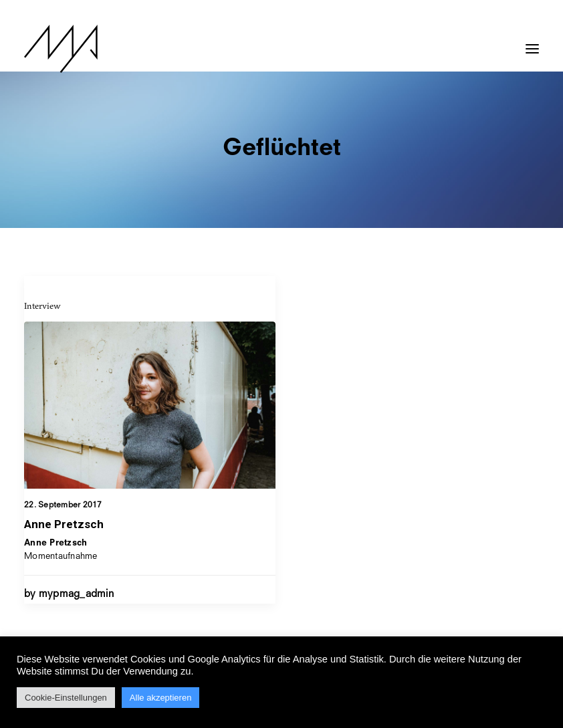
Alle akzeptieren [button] (161, 698)
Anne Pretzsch (64, 524)
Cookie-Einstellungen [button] (66, 698)
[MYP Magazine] (61, 49)
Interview (42, 306)
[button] (532, 42)
